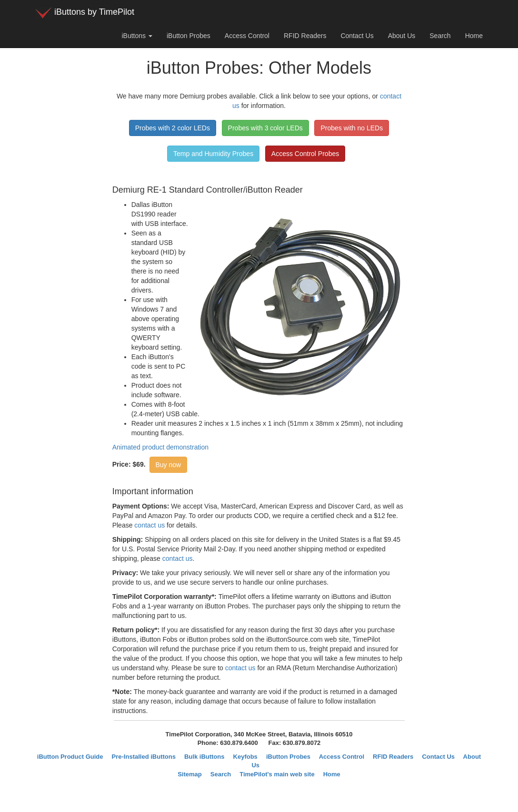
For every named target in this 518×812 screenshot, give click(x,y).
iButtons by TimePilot (85, 13)
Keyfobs (245, 757)
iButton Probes (189, 36)
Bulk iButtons (204, 757)
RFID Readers (305, 36)
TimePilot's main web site (277, 774)
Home (474, 36)
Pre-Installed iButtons (144, 757)
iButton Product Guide (70, 757)
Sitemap (190, 774)
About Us (402, 36)
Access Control (247, 36)
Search (440, 36)
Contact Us (357, 36)
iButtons (137, 36)
